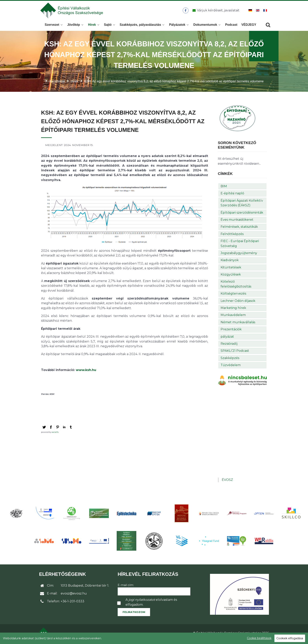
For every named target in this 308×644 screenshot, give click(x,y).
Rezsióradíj (229, 346)
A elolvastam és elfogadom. (151, 604)
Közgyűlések (231, 277)
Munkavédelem (233, 317)
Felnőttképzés (232, 236)
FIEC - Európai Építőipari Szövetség (240, 246)
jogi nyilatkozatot (142, 602)
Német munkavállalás (238, 324)
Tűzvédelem (231, 367)
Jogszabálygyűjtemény (239, 255)
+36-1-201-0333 (72, 603)
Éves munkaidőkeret (237, 222)
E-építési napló (232, 195)
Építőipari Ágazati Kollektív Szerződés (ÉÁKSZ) (242, 205)
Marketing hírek (233, 310)
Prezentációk (231, 331)
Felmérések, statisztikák (239, 229)
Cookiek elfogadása (290, 638)
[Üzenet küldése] (215, 12)
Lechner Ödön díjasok (238, 303)
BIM (224, 188)
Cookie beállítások (259, 638)
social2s (55, 434)
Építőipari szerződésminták (242, 215)
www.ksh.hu (86, 372)
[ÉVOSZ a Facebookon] (186, 12)
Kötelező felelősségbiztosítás (236, 286)
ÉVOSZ (227, 482)
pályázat (227, 339)
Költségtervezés (233, 296)
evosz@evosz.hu (74, 596)
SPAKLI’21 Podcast (235, 353)
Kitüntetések (231, 270)
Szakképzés (230, 360)
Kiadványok (230, 262)
